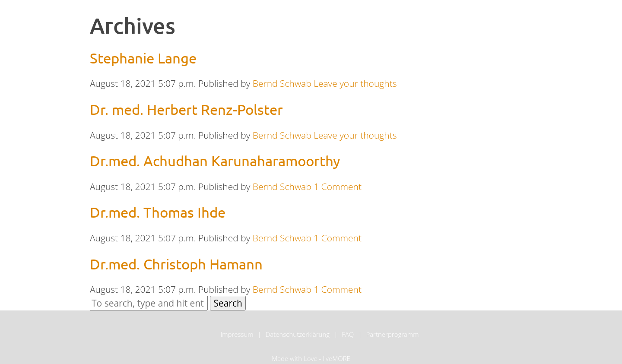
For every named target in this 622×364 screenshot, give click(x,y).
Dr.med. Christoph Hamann (176, 264)
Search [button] (228, 303)
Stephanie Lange (143, 58)
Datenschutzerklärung (298, 334)
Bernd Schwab (282, 83)
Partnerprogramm (392, 334)
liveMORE (336, 358)
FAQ (348, 334)
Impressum (237, 334)
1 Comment (338, 187)
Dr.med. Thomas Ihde (158, 212)
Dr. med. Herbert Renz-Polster (186, 109)
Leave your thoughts (355, 83)
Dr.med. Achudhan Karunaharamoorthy (215, 161)
